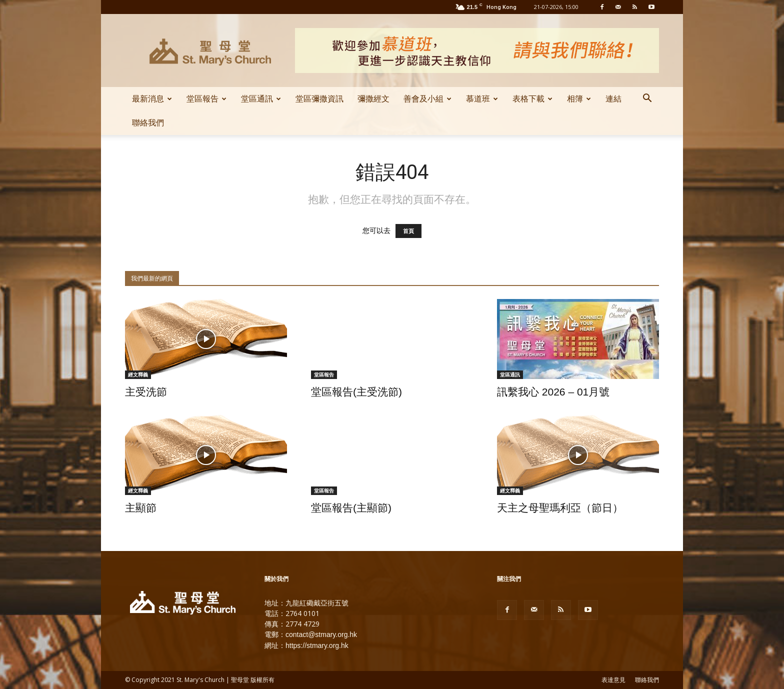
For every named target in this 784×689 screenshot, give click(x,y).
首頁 (408, 231)
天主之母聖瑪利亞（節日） (560, 508)
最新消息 (152, 99)
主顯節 (141, 508)
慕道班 (482, 99)
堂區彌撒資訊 (319, 99)
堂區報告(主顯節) (351, 508)
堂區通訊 (261, 99)
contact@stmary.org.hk (321, 634)
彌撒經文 (373, 99)
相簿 (579, 99)
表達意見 (613, 680)
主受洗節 (146, 392)
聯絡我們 (148, 123)
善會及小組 (427, 99)
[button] (647, 99)
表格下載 (532, 99)
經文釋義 (138, 374)
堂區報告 (206, 99)
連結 (613, 99)
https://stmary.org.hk (317, 645)
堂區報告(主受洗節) (356, 392)
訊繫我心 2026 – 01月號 (553, 392)
